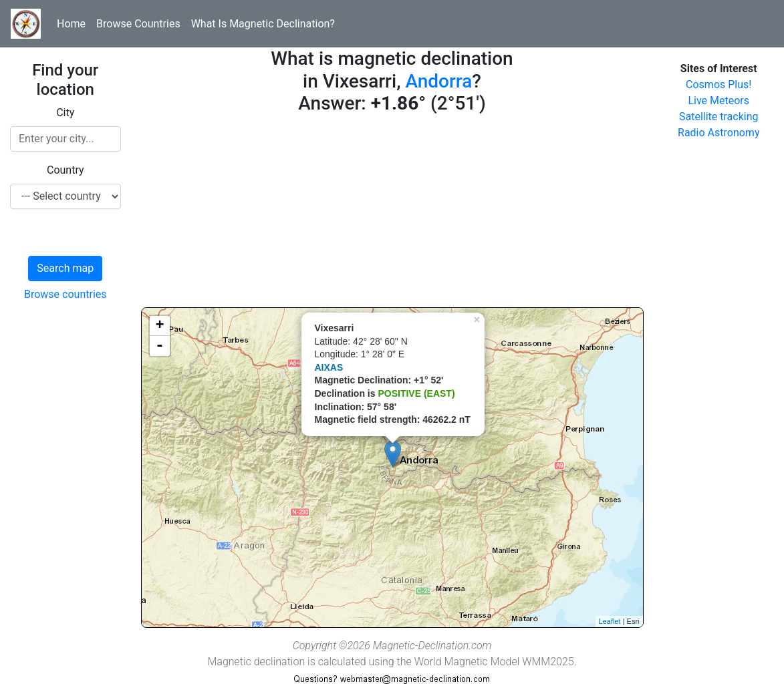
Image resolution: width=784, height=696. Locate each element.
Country (66, 170)
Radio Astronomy (718, 133)
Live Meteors (718, 101)
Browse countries (66, 294)
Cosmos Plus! (718, 84)
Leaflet (610, 621)
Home (71, 24)
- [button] (160, 346)
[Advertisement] (392, 214)
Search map (65, 268)
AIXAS (329, 367)
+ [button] (159, 326)
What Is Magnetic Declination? (263, 24)
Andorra (438, 81)
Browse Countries (138, 24)
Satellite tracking (719, 117)
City (65, 113)
